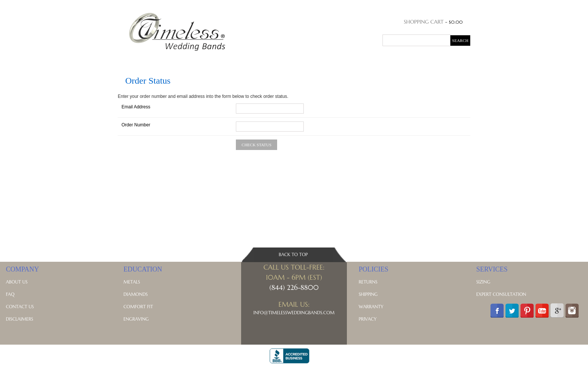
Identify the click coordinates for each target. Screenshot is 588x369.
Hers (160, 60)
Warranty (371, 307)
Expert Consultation (501, 294)
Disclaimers (20, 319)
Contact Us (20, 307)
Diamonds (136, 294)
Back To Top (293, 254)
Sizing (483, 282)
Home (128, 60)
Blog (424, 60)
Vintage (325, 60)
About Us (17, 282)
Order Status (428, 6)
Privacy (367, 319)
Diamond (223, 60)
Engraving (136, 319)
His (145, 60)
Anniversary (188, 60)
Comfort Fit (138, 307)
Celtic (349, 60)
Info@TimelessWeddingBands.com (294, 313)
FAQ (10, 294)
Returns (368, 282)
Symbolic (375, 60)
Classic (251, 60)
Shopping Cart (424, 22)
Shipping (368, 294)
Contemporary (288, 60)
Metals (403, 60)
